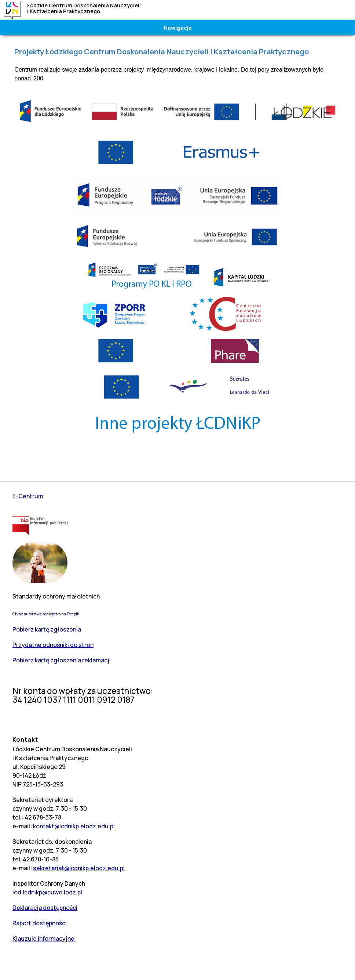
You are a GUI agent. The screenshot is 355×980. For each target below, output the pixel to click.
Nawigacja (178, 28)
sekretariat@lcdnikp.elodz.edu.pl (79, 868)
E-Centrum (28, 496)
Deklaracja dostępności (45, 908)
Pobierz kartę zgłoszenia (47, 629)
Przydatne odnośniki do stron (53, 645)
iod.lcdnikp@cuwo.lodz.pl (47, 892)
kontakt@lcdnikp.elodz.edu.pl (74, 826)
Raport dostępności (40, 923)
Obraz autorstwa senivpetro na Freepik (46, 614)
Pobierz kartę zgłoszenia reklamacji (62, 660)
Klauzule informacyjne (44, 939)
